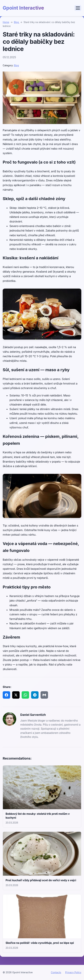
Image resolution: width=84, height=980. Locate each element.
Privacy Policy (73, 972)
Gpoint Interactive (23, 8)
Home (6, 22)
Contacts (56, 972)
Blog (17, 22)
